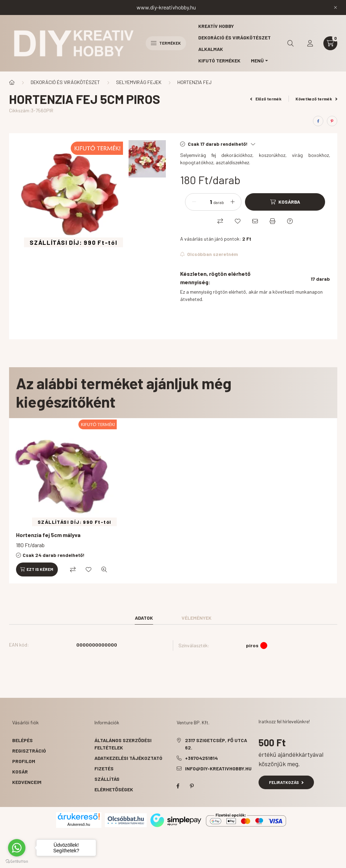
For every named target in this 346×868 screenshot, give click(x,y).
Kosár (20, 772)
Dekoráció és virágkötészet (234, 37)
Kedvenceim (27, 782)
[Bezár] (336, 7)
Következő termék (316, 99)
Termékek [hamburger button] (166, 43)
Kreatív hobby (216, 26)
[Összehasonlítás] (220, 221)
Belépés (22, 740)
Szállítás (107, 779)
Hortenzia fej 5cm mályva (48, 535)
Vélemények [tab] (197, 618)
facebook (178, 786)
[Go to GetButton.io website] (17, 861)
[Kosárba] (285, 202)
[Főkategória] (12, 82)
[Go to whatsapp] (17, 848)
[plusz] (232, 202)
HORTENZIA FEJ (194, 82)
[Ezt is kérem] (37, 569)
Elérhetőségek (114, 789)
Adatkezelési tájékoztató (128, 758)
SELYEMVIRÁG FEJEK (139, 82)
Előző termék (266, 99)
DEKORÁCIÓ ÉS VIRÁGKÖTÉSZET (65, 82)
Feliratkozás (286, 782)
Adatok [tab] (144, 618)
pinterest (192, 786)
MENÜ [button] (257, 61)
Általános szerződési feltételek (123, 744)
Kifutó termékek (219, 61)
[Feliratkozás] (209, 254)
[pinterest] (332, 121)
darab (219, 202)
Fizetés (104, 768)
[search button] (291, 43)
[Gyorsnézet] (104, 569)
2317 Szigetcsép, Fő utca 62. (216, 744)
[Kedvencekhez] (238, 221)
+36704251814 (201, 758)
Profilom (24, 761)
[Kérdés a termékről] (290, 221)
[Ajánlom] (255, 221)
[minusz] (194, 202)
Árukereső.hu (79, 824)
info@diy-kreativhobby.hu (218, 768)
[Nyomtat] (272, 221)
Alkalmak (211, 49)
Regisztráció (29, 751)
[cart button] (330, 43)
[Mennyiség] (206, 202)
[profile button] (310, 43)
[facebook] (318, 121)
